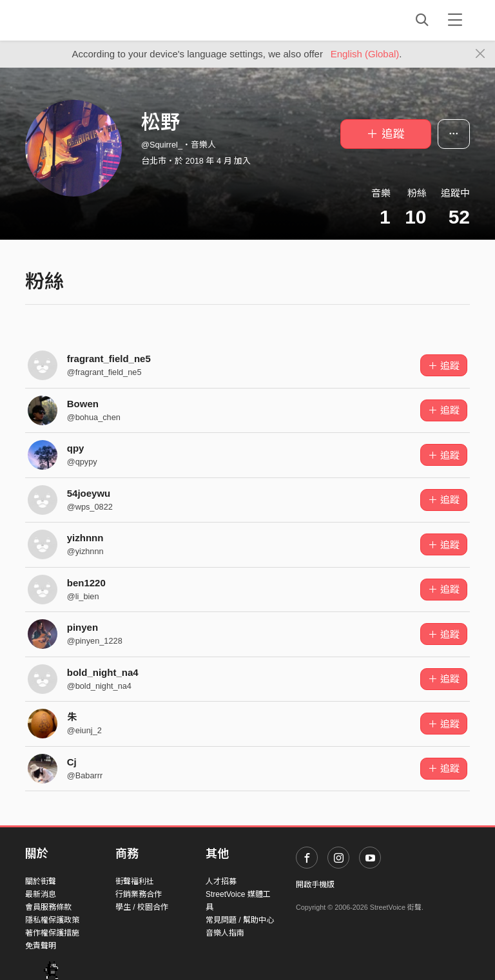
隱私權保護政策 (52, 920)
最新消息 (41, 894)
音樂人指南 (225, 933)
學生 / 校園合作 (142, 907)
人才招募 (221, 881)
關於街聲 (41, 881)
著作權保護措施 (52, 933)
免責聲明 (41, 946)
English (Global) (365, 54)
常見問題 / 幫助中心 (240, 920)
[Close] (480, 54)
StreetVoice (78, 20)
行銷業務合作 (139, 894)
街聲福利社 (135, 881)
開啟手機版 (315, 885)
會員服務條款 (48, 907)
